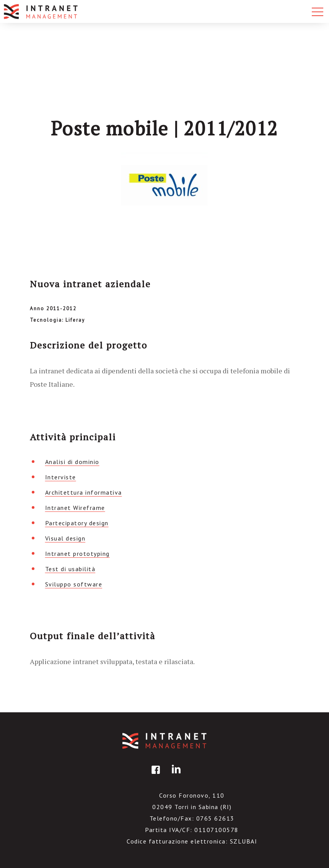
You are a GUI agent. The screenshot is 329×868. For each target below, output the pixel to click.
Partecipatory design (77, 523)
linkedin (175, 775)
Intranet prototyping (77, 554)
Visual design (65, 538)
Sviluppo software (74, 584)
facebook (155, 775)
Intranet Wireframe (75, 508)
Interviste (61, 477)
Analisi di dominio (72, 462)
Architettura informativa (84, 492)
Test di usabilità (70, 569)
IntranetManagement (164, 741)
